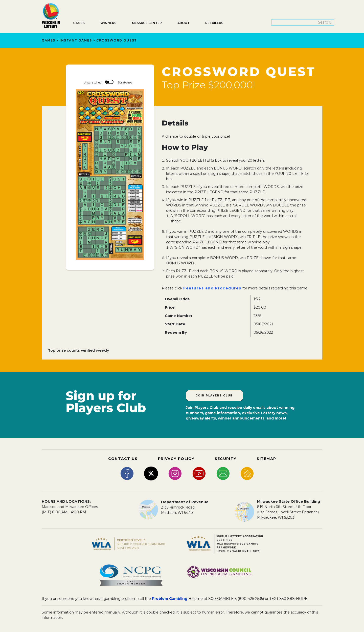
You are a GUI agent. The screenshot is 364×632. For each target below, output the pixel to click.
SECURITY (225, 459)
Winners (108, 23)
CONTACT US (123, 459)
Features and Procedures (212, 288)
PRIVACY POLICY (176, 459)
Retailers (214, 23)
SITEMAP (266, 459)
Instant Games (76, 40)
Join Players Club (214, 396)
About (184, 23)
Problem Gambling (170, 599)
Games (79, 23)
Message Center (147, 23)
